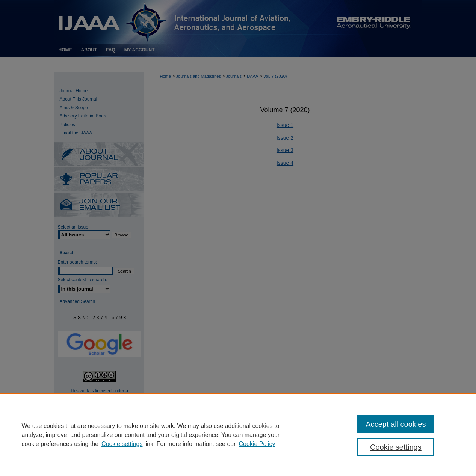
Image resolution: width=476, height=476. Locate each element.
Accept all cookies (396, 424)
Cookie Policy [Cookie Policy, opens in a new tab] (257, 444)
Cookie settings (122, 444)
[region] (238, 435)
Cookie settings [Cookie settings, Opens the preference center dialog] (396, 447)
